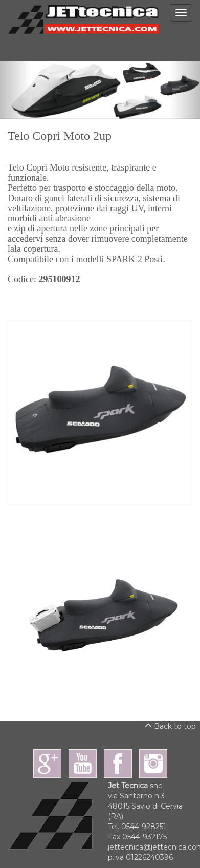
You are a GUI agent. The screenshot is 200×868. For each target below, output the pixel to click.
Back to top (170, 726)
